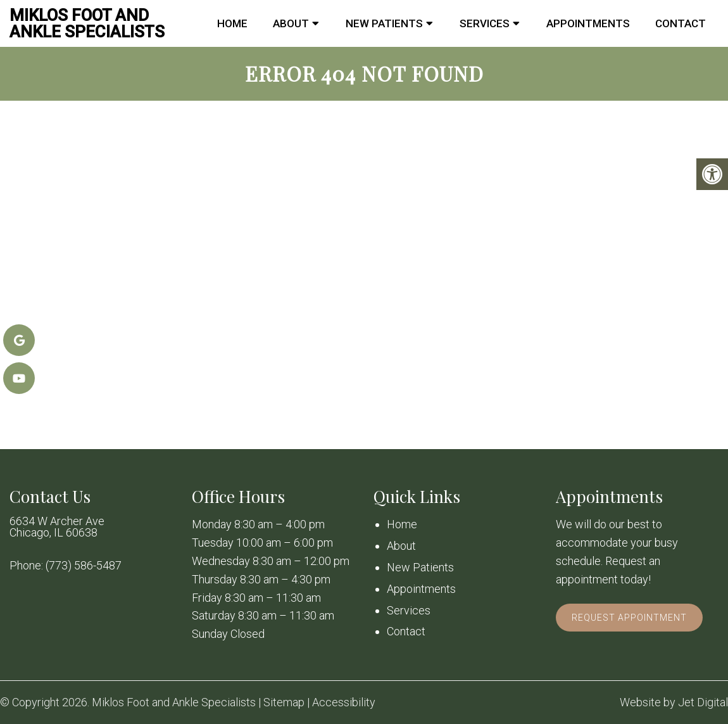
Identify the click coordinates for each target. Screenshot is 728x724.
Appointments (588, 23)
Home (232, 23)
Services (485, 23)
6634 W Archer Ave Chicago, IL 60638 (57, 527)
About (291, 23)
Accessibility (344, 702)
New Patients (384, 23)
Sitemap (284, 702)
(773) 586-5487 (84, 566)
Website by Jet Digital (674, 702)
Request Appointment (629, 618)
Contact (681, 23)
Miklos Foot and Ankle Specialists (87, 23)
